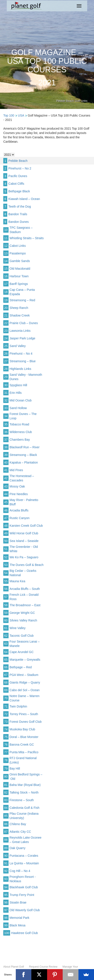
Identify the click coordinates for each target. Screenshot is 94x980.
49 (6, 533)
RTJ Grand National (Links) (23, 760)
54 (6, 573)
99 (6, 925)
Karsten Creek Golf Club (26, 526)
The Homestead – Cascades (22, 478)
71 (6, 706)
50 (6, 541)
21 (6, 315)
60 (6, 620)
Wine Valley (18, 628)
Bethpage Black (19, 191)
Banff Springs (19, 284)
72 (6, 714)
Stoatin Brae (18, 902)
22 (6, 323)
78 (6, 760)
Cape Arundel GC (22, 652)
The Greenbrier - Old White (24, 549)
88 (6, 840)
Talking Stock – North (24, 792)
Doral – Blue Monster (24, 737)
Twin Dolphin (18, 706)
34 (6, 416)
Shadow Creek (20, 315)
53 (6, 565)
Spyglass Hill (18, 385)
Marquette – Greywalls (25, 660)
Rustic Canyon (20, 518)
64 (6, 652)
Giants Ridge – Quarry (25, 682)
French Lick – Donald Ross (24, 597)
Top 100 (9, 115)
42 (6, 478)
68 (6, 682)
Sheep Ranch (19, 308)
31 (6, 393)
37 (6, 440)
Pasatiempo (18, 253)
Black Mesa (18, 925)
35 (6, 424)
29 (6, 377)
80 (6, 777)
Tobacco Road (20, 424)
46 (6, 510)
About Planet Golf (14, 967)
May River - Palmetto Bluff (24, 502)
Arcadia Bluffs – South (25, 589)
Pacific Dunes (18, 176)
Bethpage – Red (21, 667)
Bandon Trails (18, 214)
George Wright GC (22, 613)
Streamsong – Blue (23, 361)
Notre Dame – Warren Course (25, 698)
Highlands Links (20, 369)
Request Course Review (43, 967)
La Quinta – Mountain (24, 863)
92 (6, 871)
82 (6, 792)
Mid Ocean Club (21, 400)
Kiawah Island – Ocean (24, 199)
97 (6, 910)
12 (6, 246)
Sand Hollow (18, 408)
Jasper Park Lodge (23, 338)
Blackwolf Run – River (25, 447)
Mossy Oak (17, 486)
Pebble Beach (18, 161)
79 (6, 768)
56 (6, 589)
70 (6, 698)
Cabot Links (18, 246)
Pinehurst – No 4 (21, 354)
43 (6, 486)
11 (6, 238)
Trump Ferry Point (22, 895)
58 (6, 605)
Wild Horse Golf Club (24, 533)
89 (6, 848)
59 (6, 613)
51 (6, 549)
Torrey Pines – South (24, 714)
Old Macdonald (20, 269)
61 (6, 628)
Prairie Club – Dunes (24, 323)
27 (6, 361)
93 (6, 879)
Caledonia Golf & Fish (25, 808)
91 (6, 863)
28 (6, 369)
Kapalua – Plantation (24, 462)
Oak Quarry (18, 848)
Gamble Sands (20, 261)
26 (6, 354)
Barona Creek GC (22, 745)
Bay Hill (15, 768)
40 (6, 462)
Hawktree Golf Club (24, 933)
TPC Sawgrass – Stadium (21, 230)
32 (6, 400)
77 (6, 752)
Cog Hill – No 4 (20, 871)
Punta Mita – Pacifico (24, 752)
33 (6, 408)
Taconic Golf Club (22, 636)
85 (6, 816)
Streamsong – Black (23, 455)
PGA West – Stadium (24, 675)
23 (6, 331)
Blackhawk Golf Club (24, 887)
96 (6, 902)
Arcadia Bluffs (19, 510)
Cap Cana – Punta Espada (22, 292)
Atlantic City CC (20, 832)
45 (6, 502)
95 (6, 895)
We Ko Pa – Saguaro (24, 557)
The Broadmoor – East (25, 605)
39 (6, 455)
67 (6, 675)
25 (6, 346)
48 (6, 526)
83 (6, 800)
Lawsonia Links (20, 331)
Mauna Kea (18, 581)
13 (6, 253)
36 (6, 432)
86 (6, 824)
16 (6, 276)
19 (6, 300)
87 (6, 832)
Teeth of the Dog (20, 206)
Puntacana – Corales (24, 856)
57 (6, 597)
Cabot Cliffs (16, 184)
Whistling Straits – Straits (27, 238)
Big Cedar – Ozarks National (23, 573)
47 (6, 518)
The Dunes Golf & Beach (27, 565)
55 (6, 581)
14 (6, 261)
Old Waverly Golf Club (25, 910)
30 (6, 385)
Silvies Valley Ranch (23, 620)
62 (6, 636)
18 (6, 292)
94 (6, 887)
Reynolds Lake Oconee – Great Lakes (26, 840)
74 (6, 729)
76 (6, 745)
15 (6, 269)
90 (6, 856)
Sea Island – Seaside (24, 541)
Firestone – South (22, 800)
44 (6, 494)
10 (6, 230)
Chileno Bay (18, 824)
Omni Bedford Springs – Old (26, 777)
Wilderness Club (21, 432)
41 (6, 470)
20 (6, 308)
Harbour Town (19, 276)
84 (6, 808)
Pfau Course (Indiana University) (24, 816)
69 (6, 690)
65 (6, 660)
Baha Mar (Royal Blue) (25, 785)
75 (6, 737)
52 (6, 557)
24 (6, 338)
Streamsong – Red (22, 300)
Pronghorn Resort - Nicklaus (23, 879)
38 (6, 447)
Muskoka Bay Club (22, 729)
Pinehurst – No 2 (20, 168)
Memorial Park (20, 918)
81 (6, 785)
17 (6, 284)
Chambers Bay (20, 440)
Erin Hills (16, 393)
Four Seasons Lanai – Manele (25, 644)
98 (6, 918)
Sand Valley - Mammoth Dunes (26, 377)
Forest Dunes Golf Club (26, 722)
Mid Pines (16, 470)
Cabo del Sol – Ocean (25, 690)
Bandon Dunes (19, 222)
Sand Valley (18, 346)
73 (6, 722)
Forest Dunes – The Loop (23, 416)
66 (6, 667)
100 (7, 933)
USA (21, 115)
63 (6, 644)
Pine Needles (19, 494)
